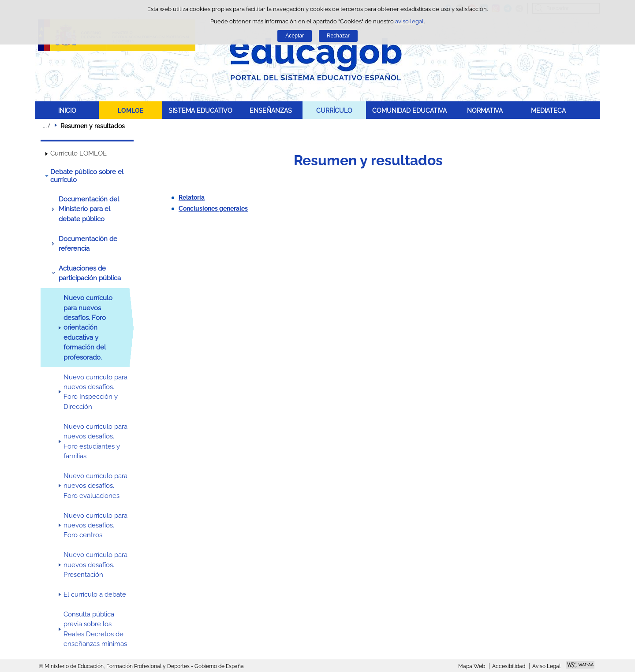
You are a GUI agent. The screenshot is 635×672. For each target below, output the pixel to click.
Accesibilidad (509, 666)
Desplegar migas (46, 126)
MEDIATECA (548, 110)
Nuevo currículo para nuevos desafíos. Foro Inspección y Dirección (95, 392)
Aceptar (295, 36)
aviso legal (409, 21)
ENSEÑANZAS (271, 110)
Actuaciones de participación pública (90, 273)
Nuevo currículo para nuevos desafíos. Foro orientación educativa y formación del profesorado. (88, 328)
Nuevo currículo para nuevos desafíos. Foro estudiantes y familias (95, 441)
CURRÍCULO (334, 110)
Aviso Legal (546, 666)
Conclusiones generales (213, 208)
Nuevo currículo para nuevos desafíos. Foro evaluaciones (95, 486)
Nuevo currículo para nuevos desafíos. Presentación (95, 565)
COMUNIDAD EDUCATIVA (409, 110)
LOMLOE (131, 110)
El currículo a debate (95, 594)
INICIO (67, 110)
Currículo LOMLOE (78, 153)
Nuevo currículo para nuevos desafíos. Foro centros (95, 525)
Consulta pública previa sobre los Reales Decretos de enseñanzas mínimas (95, 629)
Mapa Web (472, 666)
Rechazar (338, 36)
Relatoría (192, 197)
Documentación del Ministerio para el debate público (89, 209)
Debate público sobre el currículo (87, 176)
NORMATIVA (485, 110)
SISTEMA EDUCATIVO (200, 110)
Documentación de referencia (88, 244)
